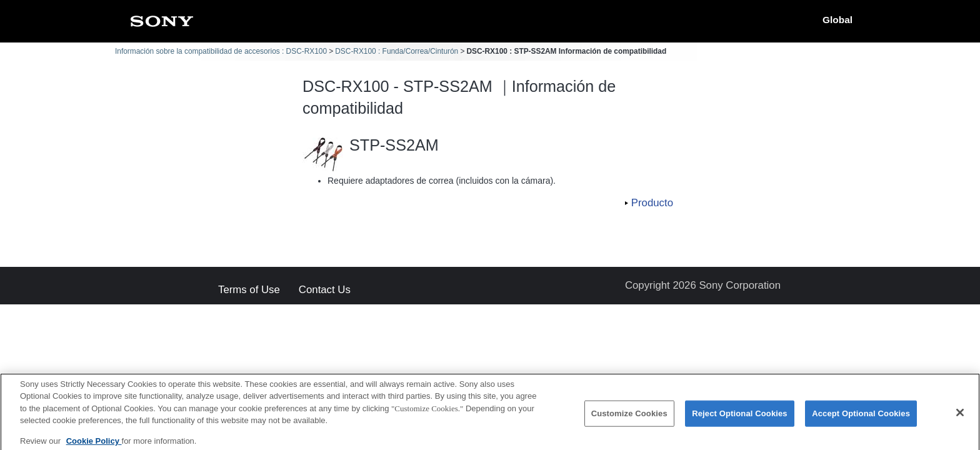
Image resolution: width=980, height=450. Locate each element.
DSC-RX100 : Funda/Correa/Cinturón (397, 51)
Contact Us (325, 290)
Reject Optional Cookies (740, 419)
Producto (652, 203)
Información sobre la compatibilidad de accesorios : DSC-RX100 (221, 51)
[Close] (960, 418)
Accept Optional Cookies (861, 419)
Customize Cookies (629, 419)
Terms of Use (249, 290)
